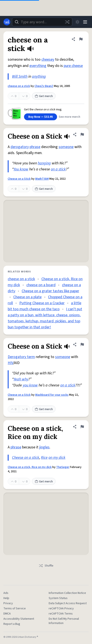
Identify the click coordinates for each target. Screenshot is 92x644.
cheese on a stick (19, 86)
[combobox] (42, 22)
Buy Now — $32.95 (41, 117)
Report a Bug (12, 624)
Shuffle (46, 566)
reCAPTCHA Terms (61, 614)
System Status (58, 598)
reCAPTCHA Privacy (61, 608)
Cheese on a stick (26, 458)
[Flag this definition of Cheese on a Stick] (82, 134)
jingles (44, 447)
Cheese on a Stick (19, 179)
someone (66, 147)
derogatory (20, 147)
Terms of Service (15, 608)
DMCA (7, 614)
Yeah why (21, 379)
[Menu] (85, 22)
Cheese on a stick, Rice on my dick (30, 467)
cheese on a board (41, 285)
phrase (35, 147)
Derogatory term (21, 357)
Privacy (8, 603)
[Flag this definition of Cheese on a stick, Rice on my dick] (82, 427)
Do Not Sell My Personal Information (64, 621)
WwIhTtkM (42, 179)
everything (38, 66)
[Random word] (67, 22)
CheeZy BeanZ (44, 86)
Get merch (44, 96)
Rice (44, 458)
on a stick (58, 169)
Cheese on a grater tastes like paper (50, 291)
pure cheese (73, 66)
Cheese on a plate (27, 297)
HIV (10, 363)
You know (21, 169)
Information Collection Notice (67, 593)
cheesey (48, 59)
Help (6, 598)
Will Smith (20, 76)
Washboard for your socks (52, 395)
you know (30, 385)
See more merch (69, 117)
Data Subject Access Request (68, 603)
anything (39, 76)
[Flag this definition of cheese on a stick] (81, 39)
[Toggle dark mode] (77, 22)
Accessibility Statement (19, 619)
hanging (44, 163)
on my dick (57, 458)
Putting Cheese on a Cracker (42, 303)
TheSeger (63, 467)
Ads (6, 593)
